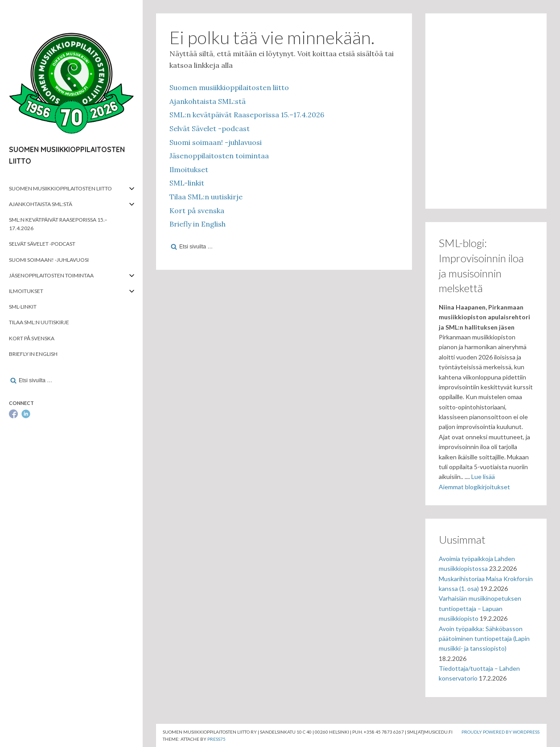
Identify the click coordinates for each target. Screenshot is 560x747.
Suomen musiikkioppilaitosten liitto (60, 188)
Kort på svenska (32, 338)
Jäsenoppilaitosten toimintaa (51, 275)
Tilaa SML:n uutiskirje (39, 322)
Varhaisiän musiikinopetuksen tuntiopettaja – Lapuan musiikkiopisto (480, 608)
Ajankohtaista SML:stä (41, 204)
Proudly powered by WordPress (500, 732)
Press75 (216, 739)
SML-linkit (23, 307)
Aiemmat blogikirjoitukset (474, 487)
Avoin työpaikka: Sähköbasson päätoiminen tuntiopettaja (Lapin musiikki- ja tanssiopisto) (484, 639)
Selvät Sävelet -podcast (42, 244)
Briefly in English (33, 354)
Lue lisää (483, 477)
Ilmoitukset (26, 291)
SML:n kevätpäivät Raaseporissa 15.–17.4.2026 (58, 224)
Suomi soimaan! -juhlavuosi (49, 260)
